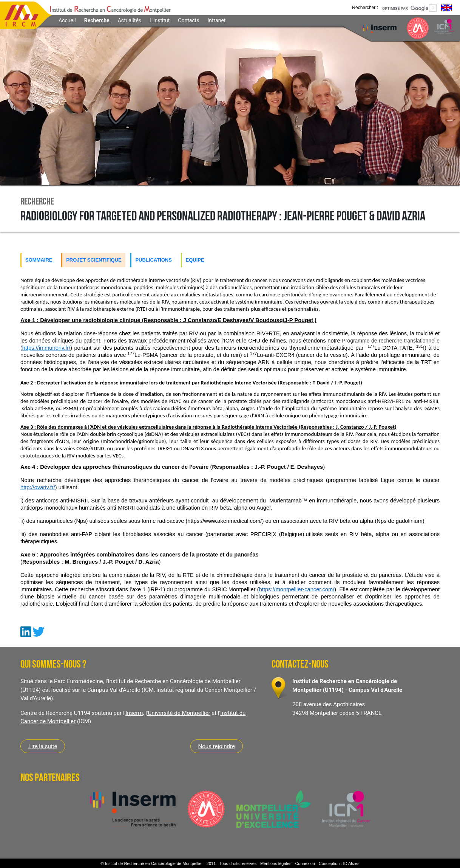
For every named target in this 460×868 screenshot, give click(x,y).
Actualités (130, 20)
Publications (154, 260)
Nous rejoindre (217, 746)
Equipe (195, 260)
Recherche (97, 20)
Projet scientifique (94, 260)
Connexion (305, 863)
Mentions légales (276, 863)
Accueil (67, 20)
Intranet (216, 20)
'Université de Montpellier (179, 713)
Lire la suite (43, 746)
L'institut (160, 20)
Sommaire (39, 260)
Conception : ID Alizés (339, 863)
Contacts (188, 20)
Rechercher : (365, 7)
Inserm (134, 713)
